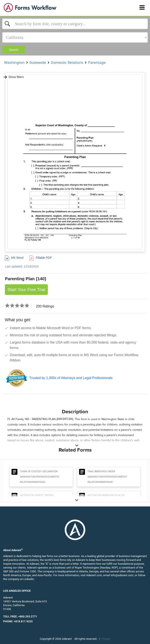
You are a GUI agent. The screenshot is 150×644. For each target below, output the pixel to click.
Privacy (106, 639)
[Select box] (75, 24)
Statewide (38, 62)
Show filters (13, 77)
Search (14, 50)
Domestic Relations (67, 62)
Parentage (97, 62)
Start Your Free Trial (26, 290)
